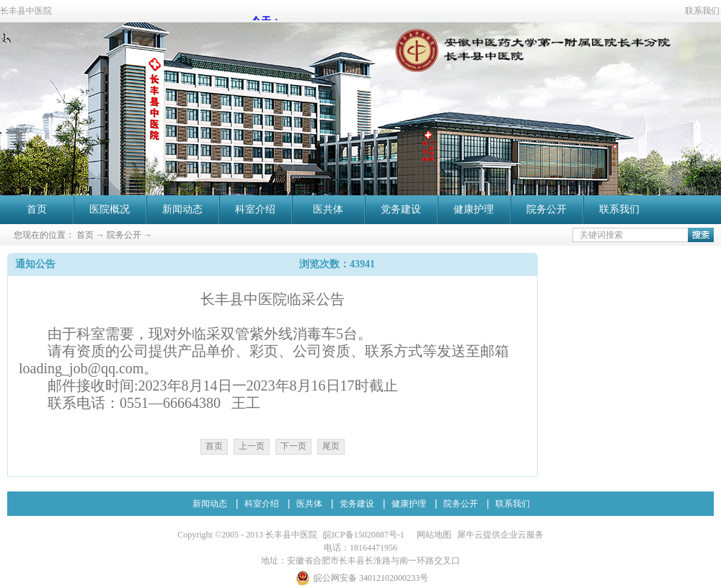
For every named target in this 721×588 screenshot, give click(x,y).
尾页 (331, 446)
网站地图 (432, 535)
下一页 (293, 446)
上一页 (252, 446)
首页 (37, 209)
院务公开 (124, 235)
